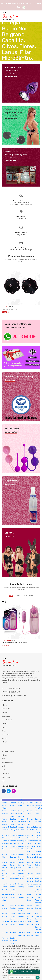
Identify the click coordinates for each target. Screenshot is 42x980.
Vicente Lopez (6, 777)
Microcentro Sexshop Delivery (6, 897)
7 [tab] (27, 57)
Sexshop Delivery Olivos (5, 876)
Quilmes (4, 755)
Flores (4, 731)
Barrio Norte (6, 709)
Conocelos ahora (11, 161)
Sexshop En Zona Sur (38, 822)
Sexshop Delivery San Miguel (14, 865)
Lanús (4, 766)
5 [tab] (23, 57)
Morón (4, 759)
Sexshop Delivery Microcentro (14, 876)
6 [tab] (25, 57)
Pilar (3, 781)
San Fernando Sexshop (38, 916)
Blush (11, 595)
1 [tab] (16, 57)
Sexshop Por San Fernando (30, 865)
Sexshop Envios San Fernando (22, 822)
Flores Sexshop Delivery (30, 916)
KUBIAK (11, 307)
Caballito (5, 724)
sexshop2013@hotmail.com (16, 696)
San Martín (5, 774)
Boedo (4, 727)
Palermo (4, 705)
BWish (18, 595)
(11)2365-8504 (15, 688)
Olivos (4, 770)
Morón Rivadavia (7, 763)
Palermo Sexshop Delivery (21, 908)
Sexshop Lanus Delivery (21, 814)
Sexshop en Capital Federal (31, 849)
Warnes (4, 738)
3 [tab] (19, 57)
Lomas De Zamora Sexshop (5, 887)
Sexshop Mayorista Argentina (39, 805)
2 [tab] (18, 57)
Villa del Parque (7, 720)
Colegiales (5, 742)
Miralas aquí (9, 536)
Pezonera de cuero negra (10, 309)
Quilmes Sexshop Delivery (13, 916)
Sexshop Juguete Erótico (13, 822)
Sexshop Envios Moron (30, 822)
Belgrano (5, 713)
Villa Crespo (5, 735)
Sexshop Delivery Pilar (38, 865)
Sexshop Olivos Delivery (5, 822)
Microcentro (6, 716)
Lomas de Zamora (8, 752)
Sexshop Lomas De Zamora (13, 814)
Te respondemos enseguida (15, 328)
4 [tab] (21, 57)
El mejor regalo (10, 354)
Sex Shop (5, 933)
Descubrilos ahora (12, 77)
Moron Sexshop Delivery (30, 897)
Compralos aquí (11, 484)
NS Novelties (28, 595)
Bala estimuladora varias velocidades (14, 643)
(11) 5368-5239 (15, 692)
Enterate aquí (10, 380)
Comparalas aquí (11, 432)
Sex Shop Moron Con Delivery (14, 941)
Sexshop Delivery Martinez (21, 876)
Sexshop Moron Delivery (5, 805)
